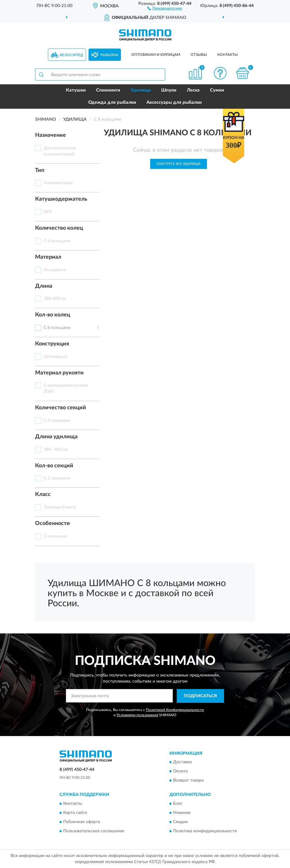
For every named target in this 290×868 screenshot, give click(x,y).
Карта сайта (75, 813)
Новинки (182, 813)
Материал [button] (48, 257)
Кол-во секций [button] (54, 466)
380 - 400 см (56, 450)
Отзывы (199, 55)
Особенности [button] (53, 523)
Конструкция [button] (52, 344)
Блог (178, 804)
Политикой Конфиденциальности (175, 710)
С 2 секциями (57, 421)
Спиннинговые (58, 183)
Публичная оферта (82, 822)
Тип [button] (40, 170)
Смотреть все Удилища (179, 164)
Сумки (217, 90)
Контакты (228, 55)
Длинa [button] (44, 286)
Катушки (76, 90)
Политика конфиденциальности (205, 831)
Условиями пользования (137, 715)
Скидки (180, 822)
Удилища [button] (141, 90)
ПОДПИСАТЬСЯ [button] (200, 696)
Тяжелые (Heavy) (60, 507)
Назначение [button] (51, 135)
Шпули (169, 90)
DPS (48, 212)
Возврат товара (188, 781)
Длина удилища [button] (56, 437)
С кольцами (55, 536)
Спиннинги (108, 90)
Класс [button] (43, 494)
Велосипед (72, 55)
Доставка (182, 762)
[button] (165, 8)
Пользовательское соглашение (94, 831)
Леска (193, 90)
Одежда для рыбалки (112, 102)
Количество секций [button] (61, 408)
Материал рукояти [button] (59, 373)
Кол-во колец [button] (53, 315)
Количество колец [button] (59, 228)
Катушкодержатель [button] (61, 199)
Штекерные (55, 357)
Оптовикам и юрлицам (156, 55)
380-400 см (55, 299)
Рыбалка (109, 55)
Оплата (180, 771)
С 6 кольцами (57, 241)
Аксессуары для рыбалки (174, 102)
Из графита (55, 270)
